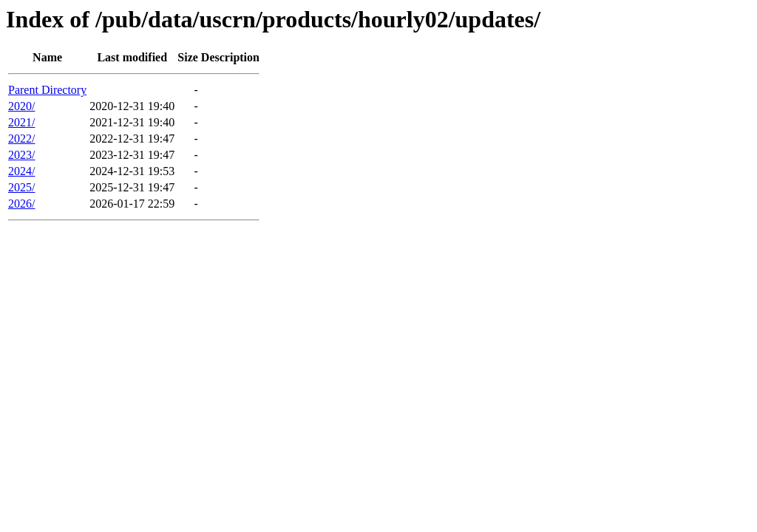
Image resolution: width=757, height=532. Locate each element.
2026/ (21, 204)
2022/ (21, 139)
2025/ (21, 187)
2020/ (21, 106)
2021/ (21, 122)
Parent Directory (47, 90)
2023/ (21, 155)
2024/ (21, 171)
